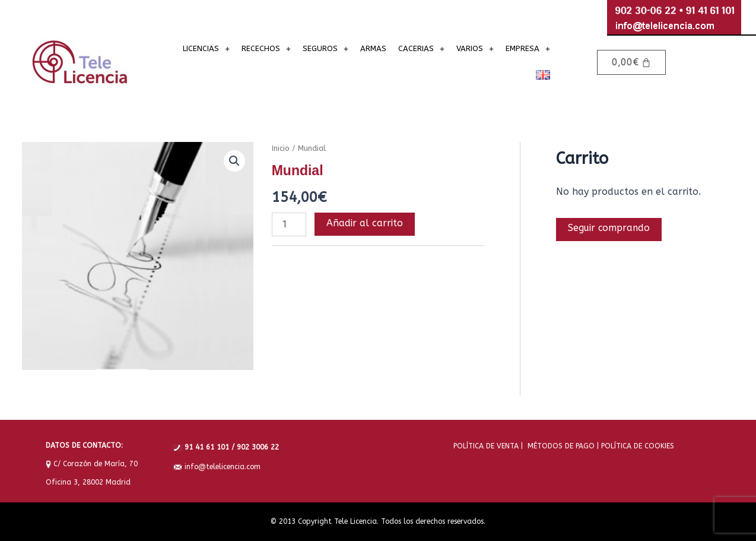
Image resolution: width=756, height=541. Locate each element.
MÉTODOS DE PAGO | (561, 445)
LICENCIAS (206, 48)
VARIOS (475, 48)
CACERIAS (421, 48)
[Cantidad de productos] (289, 224)
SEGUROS (325, 48)
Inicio (281, 148)
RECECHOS (266, 48)
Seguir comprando (610, 228)
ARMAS (373, 48)
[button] (206, 48)
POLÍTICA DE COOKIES (636, 445)
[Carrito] (631, 62)
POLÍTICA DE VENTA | (488, 445)
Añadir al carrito (365, 223)
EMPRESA (528, 48)
